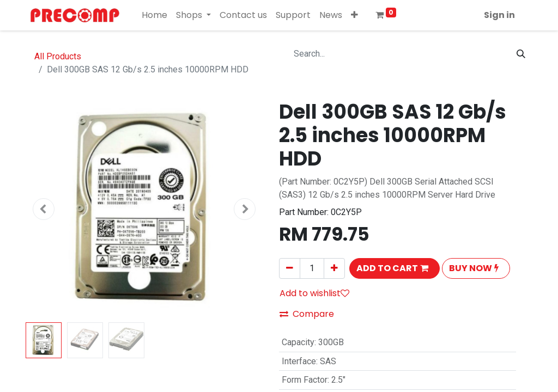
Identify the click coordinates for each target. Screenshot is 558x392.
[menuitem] (154, 15)
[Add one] (334, 268)
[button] (354, 15)
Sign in (499, 15)
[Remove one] (290, 268)
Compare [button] (307, 314)
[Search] (521, 54)
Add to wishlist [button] (314, 293)
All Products (58, 56)
